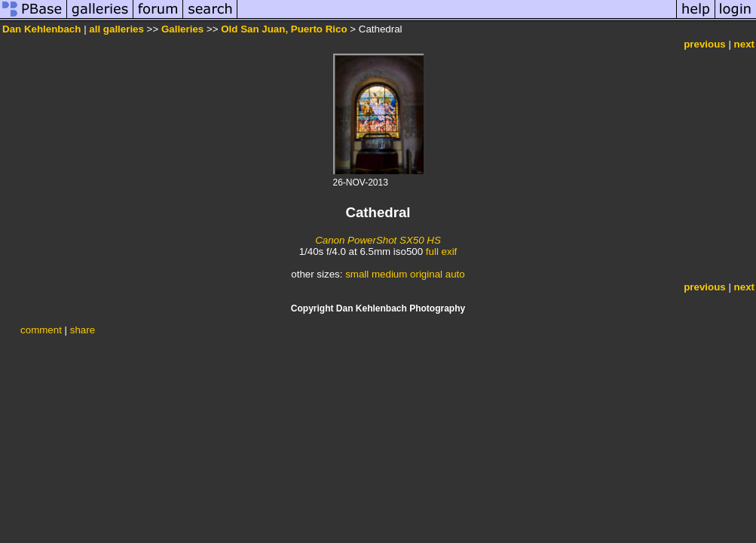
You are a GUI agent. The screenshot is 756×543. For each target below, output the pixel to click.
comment (41, 330)
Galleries (182, 29)
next (744, 44)
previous (705, 44)
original (426, 274)
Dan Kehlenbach (41, 29)
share (83, 330)
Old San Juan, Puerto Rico (284, 29)
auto (455, 274)
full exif (441, 252)
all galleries (116, 29)
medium (389, 274)
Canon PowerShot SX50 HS (378, 240)
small (357, 274)
